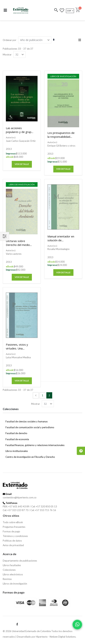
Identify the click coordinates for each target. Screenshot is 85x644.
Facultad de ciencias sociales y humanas (27, 421)
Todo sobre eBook (13, 522)
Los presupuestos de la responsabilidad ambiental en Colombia (61, 139)
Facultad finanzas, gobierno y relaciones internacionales (35, 445)
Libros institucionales (17, 451)
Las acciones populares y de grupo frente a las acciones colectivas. (19, 134)
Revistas (7, 579)
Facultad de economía (17, 439)
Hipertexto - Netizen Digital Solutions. (56, 637)
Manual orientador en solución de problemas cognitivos (61, 240)
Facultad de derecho (16, 433)
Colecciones (9, 570)
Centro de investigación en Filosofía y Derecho (30, 457)
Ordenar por (10, 40)
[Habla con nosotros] (77, 625)
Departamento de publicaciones (20, 561)
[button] (56, 10)
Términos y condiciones (15, 536)
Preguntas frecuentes (14, 527)
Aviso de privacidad (13, 545)
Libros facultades (12, 565)
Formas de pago (11, 531)
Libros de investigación (15, 584)
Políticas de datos (12, 541)
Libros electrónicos (13, 574)
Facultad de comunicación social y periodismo (30, 427)
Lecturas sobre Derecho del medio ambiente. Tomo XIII (19, 245)
